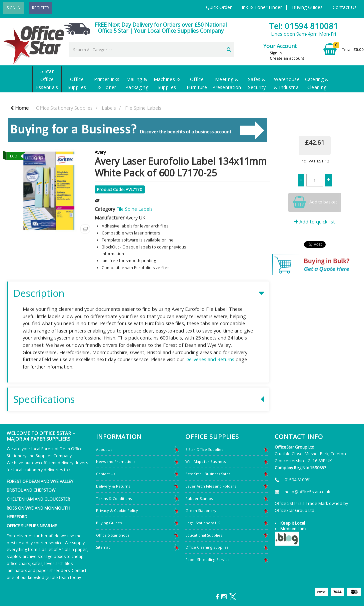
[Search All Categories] (152, 50)
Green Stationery (201, 510)
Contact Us (345, 7)
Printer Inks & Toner (107, 83)
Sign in (276, 53)
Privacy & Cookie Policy (117, 510)
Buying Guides (307, 7)
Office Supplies (77, 83)
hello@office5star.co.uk (307, 492)
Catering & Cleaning (317, 83)
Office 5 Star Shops (113, 535)
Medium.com (293, 529)
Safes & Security (257, 83)
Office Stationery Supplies (64, 108)
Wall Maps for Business (205, 461)
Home (19, 108)
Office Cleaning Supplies (207, 547)
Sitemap (103, 547)
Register (40, 8)
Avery (100, 152)
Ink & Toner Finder (262, 7)
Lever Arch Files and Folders (211, 486)
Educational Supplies (204, 535)
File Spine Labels (143, 108)
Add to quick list (315, 222)
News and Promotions (116, 461)
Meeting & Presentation (227, 83)
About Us (104, 449)
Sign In (14, 8)
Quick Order (219, 7)
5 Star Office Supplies (204, 449)
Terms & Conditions (114, 498)
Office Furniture (197, 83)
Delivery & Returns (113, 486)
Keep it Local (293, 523)
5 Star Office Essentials (47, 79)
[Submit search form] (229, 49)
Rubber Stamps (199, 498)
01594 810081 (298, 480)
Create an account (287, 58)
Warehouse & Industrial (287, 83)
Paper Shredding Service (207, 559)
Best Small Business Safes (208, 474)
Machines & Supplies (167, 83)
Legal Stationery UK (203, 523)
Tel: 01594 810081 (303, 26)
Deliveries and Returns (210, 359)
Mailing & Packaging (137, 83)
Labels (109, 108)
